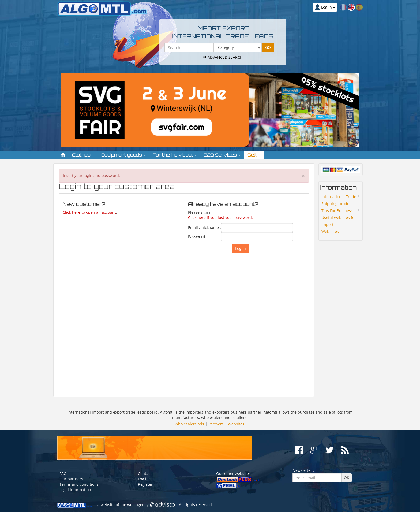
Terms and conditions (79, 484)
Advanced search (223, 57)
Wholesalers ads (189, 424)
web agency (138, 505)
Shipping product (337, 204)
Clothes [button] (83, 155)
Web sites (330, 231)
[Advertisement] (184, 322)
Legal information (75, 490)
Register (145, 484)
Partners (216, 424)
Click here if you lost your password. (220, 218)
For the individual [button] (175, 155)
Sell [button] (254, 155)
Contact (145, 474)
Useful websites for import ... (339, 221)
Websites (236, 424)
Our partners (71, 479)
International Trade (339, 197)
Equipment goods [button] (123, 155)
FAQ (63, 474)
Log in (143, 479)
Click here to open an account (89, 212)
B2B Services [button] (222, 155)
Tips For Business (337, 211)
